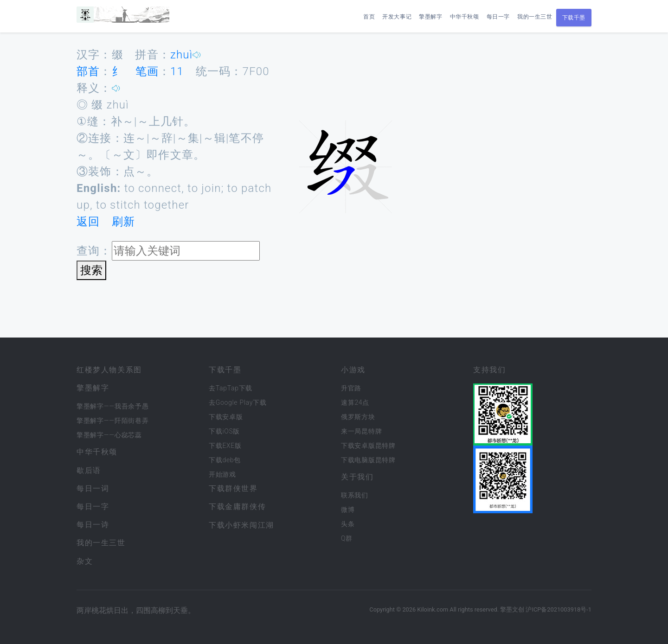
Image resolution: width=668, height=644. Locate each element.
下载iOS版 (224, 431)
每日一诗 (93, 525)
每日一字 (498, 17)
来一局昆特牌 (361, 431)
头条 (348, 524)
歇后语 (89, 470)
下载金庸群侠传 (237, 507)
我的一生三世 (535, 17)
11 (177, 71)
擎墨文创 (512, 609)
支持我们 (489, 370)
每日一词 (93, 488)
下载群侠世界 (233, 488)
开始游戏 (222, 474)
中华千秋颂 (465, 17)
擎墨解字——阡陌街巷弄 (112, 421)
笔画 (147, 71)
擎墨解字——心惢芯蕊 (109, 435)
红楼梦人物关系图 (109, 370)
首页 (369, 17)
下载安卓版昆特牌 (368, 446)
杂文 (85, 561)
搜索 (91, 270)
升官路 (351, 388)
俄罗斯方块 (358, 417)
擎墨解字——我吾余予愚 (112, 406)
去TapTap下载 (231, 388)
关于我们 (357, 477)
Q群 (347, 538)
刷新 (123, 222)
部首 (88, 71)
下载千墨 (574, 18)
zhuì (181, 55)
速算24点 (355, 402)
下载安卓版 (226, 417)
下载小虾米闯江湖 (241, 525)
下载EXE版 (225, 446)
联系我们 (355, 495)
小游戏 (353, 370)
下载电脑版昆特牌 (368, 460)
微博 (348, 510)
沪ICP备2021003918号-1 (559, 609)
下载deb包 (225, 460)
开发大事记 (397, 17)
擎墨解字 (430, 17)
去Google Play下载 (238, 402)
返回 (88, 222)
